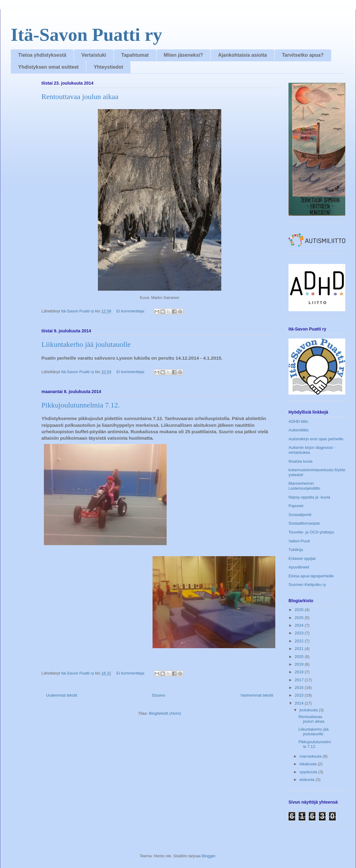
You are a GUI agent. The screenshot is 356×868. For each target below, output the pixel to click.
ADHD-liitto (298, 421)
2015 (300, 695)
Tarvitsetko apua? (303, 55)
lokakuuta (309, 764)
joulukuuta (309, 710)
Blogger (208, 856)
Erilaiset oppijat (302, 558)
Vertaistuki (94, 55)
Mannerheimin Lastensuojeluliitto (304, 486)
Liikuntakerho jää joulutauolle (86, 344)
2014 (300, 703)
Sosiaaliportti (300, 515)
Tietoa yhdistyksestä (42, 55)
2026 (300, 610)
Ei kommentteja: (131, 311)
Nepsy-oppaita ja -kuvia (309, 497)
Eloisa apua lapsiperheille (311, 576)
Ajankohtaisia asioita (243, 55)
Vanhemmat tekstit (257, 695)
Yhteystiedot (108, 67)
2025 (300, 618)
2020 (300, 657)
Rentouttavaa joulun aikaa (80, 97)
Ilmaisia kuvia (300, 461)
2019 (300, 664)
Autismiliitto (299, 430)
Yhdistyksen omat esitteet (48, 67)
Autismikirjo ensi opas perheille (316, 439)
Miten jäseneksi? (184, 55)
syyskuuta (309, 772)
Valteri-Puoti (299, 541)
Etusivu (159, 695)
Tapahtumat (135, 55)
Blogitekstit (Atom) (165, 713)
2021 (300, 649)
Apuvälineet (299, 567)
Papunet (296, 506)
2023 (300, 633)
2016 (300, 688)
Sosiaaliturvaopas (304, 523)
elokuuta (308, 780)
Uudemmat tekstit (62, 695)
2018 (300, 672)
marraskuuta (311, 756)
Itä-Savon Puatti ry (86, 35)
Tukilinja (296, 550)
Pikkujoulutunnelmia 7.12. (81, 405)
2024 (300, 625)
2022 (300, 641)
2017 (300, 680)
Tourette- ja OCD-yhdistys (311, 532)
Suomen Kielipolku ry (307, 585)
